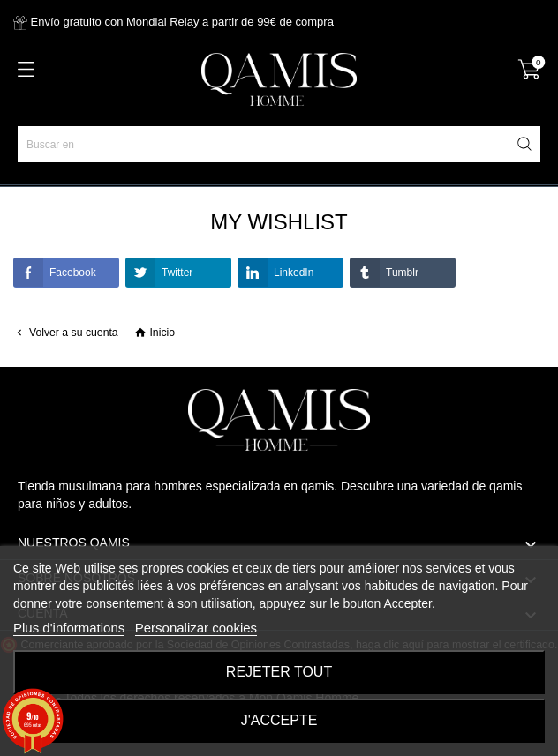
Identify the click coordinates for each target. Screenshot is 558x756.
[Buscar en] (279, 144)
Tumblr (384, 273)
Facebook (55, 273)
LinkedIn (275, 273)
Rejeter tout (279, 672)
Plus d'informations (69, 628)
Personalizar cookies (196, 628)
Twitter (159, 273)
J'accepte (279, 720)
